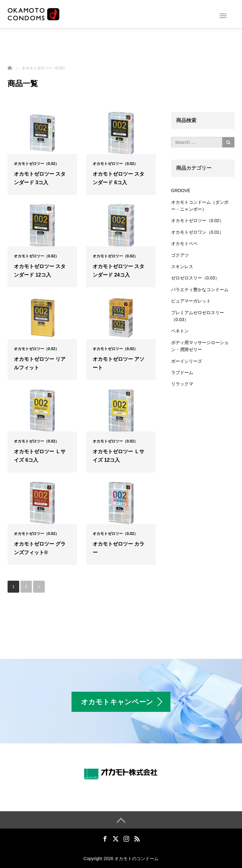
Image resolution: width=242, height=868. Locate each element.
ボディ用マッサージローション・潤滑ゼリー (200, 346)
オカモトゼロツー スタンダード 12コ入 (40, 271)
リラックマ (182, 384)
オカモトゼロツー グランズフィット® (40, 548)
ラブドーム (182, 372)
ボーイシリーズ (187, 361)
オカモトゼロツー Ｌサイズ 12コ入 (118, 456)
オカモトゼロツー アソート (118, 363)
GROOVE (181, 191)
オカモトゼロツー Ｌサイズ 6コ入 (40, 456)
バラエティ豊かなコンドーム (200, 290)
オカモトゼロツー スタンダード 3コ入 (40, 178)
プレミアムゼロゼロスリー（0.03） (198, 316)
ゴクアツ (180, 255)
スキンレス (182, 267)
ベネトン (180, 331)
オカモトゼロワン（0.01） (197, 232)
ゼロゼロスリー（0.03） (195, 278)
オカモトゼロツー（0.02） (36, 164)
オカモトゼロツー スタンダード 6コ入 (118, 178)
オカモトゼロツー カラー (118, 548)
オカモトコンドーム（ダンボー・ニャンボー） (200, 206)
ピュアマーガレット (191, 301)
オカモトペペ (184, 243)
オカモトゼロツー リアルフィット (40, 363)
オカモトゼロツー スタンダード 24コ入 (118, 271)
